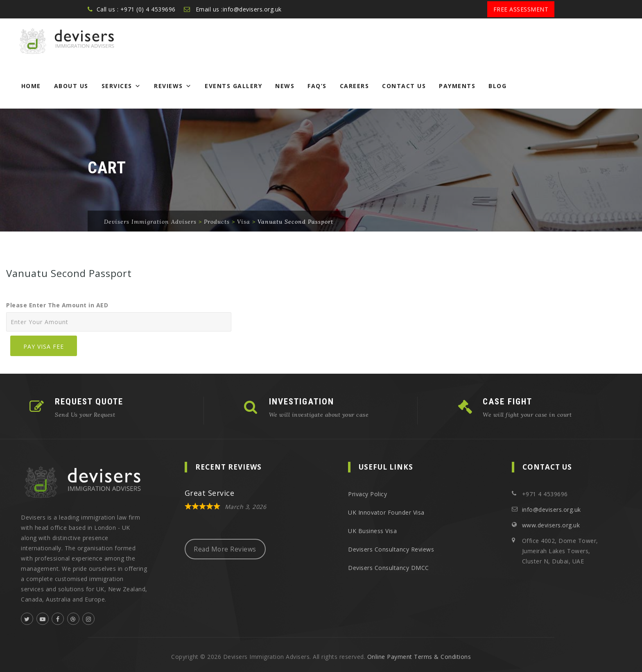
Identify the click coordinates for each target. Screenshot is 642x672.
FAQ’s (317, 86)
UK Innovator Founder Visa (386, 512)
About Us (71, 86)
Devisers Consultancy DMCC (389, 568)
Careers (355, 86)
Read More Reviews (225, 549)
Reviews (173, 86)
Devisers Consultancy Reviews (391, 549)
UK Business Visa (372, 531)
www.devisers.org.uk (551, 525)
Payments (457, 86)
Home (31, 86)
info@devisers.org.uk (552, 510)
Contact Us (404, 86)
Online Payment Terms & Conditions (419, 657)
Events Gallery (233, 86)
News (285, 86)
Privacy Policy (367, 494)
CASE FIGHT (507, 402)
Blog (497, 86)
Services (121, 86)
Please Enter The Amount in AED (57, 305)
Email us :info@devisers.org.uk (239, 9)
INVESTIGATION (302, 402)
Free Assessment (521, 9)
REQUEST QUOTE (89, 402)
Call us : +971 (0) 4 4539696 (136, 9)
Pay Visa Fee (44, 346)
